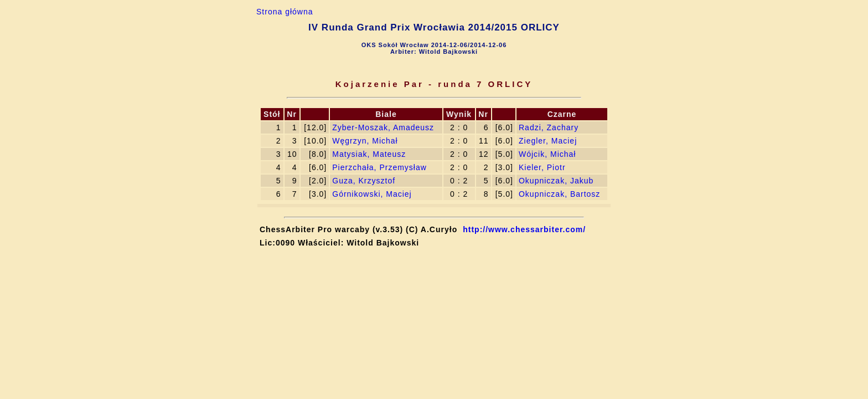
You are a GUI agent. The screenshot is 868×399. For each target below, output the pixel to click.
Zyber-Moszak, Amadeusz (383, 127)
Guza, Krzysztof (364, 181)
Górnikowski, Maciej (372, 194)
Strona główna (285, 12)
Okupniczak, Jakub (556, 181)
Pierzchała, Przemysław (379, 167)
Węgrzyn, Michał (365, 141)
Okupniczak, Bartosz (559, 194)
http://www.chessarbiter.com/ (524, 229)
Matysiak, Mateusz (369, 154)
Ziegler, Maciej (548, 141)
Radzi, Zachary (549, 127)
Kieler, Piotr (542, 167)
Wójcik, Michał (547, 154)
